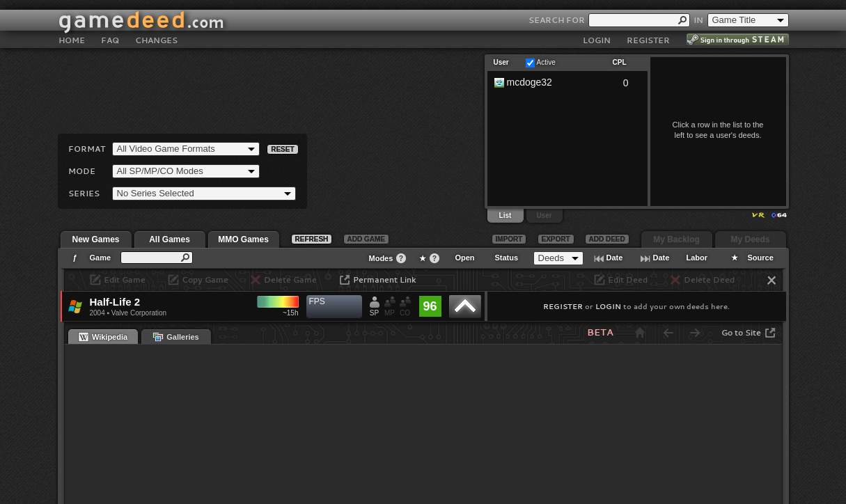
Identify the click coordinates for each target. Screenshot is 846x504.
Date (615, 258)
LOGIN (597, 30)
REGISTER (648, 30)
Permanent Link (385, 279)
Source (761, 258)
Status (507, 258)
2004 (97, 313)
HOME (72, 30)
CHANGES (156, 30)
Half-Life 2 (115, 302)
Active (546, 62)
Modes (381, 258)
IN (698, 10)
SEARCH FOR (557, 10)
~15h (291, 313)
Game (101, 258)
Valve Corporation (139, 313)
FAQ (110, 30)
